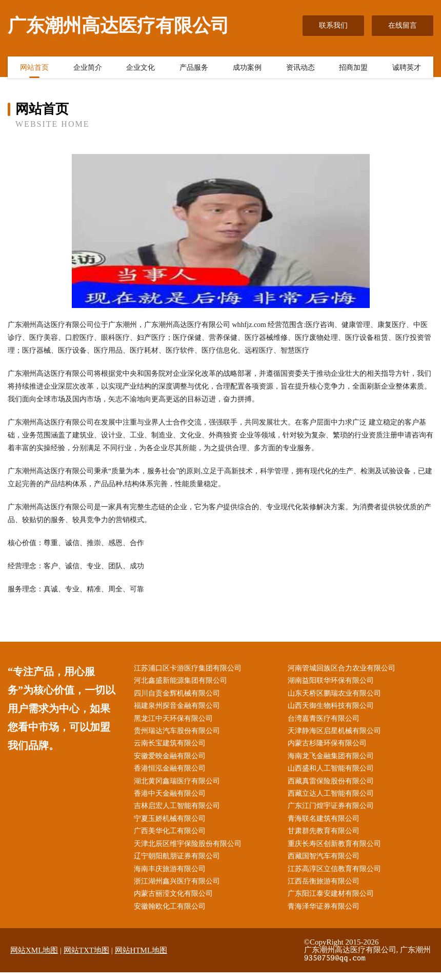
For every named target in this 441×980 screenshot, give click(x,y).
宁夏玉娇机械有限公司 (172, 824)
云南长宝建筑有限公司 (172, 746)
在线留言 (403, 25)
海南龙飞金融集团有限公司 (333, 759)
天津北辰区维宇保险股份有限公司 (190, 850)
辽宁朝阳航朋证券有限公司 (179, 863)
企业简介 (88, 68)
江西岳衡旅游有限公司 (326, 888)
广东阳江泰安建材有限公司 (333, 901)
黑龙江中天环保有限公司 (175, 720)
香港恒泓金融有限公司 (172, 772)
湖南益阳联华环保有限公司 (333, 681)
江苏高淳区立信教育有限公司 (336, 876)
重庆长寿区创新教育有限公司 (336, 850)
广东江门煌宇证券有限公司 (333, 811)
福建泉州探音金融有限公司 (179, 708)
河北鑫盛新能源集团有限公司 (183, 681)
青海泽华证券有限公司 (326, 915)
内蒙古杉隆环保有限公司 (329, 746)
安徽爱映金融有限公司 (172, 759)
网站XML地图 (34, 958)
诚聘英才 (407, 68)
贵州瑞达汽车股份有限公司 (179, 733)
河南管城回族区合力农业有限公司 (344, 669)
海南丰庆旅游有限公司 (172, 876)
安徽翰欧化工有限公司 (172, 915)
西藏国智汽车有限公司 (326, 863)
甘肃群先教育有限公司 (326, 837)
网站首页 (34, 68)
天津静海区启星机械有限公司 (336, 733)
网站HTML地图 (141, 958)
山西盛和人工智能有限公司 (333, 772)
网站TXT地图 (86, 958)
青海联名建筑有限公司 (326, 824)
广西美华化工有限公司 (172, 837)
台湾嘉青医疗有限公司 (326, 720)
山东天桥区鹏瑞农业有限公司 (336, 694)
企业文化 (141, 68)
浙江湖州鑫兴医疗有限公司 (179, 888)
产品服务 (194, 68)
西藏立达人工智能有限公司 (333, 798)
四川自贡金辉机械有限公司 (179, 694)
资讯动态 (300, 68)
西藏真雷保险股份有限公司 (333, 785)
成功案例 (247, 68)
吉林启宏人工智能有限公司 (179, 811)
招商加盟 (353, 68)
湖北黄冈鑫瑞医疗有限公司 (179, 785)
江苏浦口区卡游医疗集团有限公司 (190, 669)
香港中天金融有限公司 (172, 798)
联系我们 (333, 25)
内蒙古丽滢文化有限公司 (175, 901)
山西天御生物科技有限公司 (333, 708)
